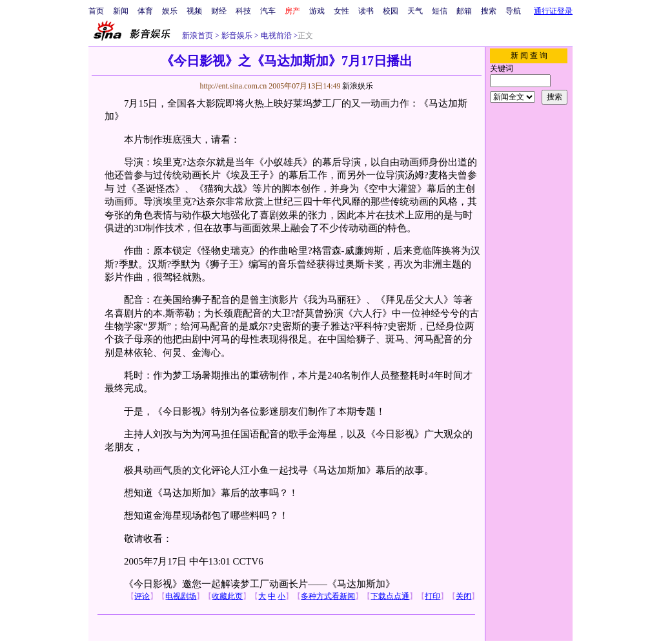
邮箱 (464, 11)
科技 (243, 11)
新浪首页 (198, 36)
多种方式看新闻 (328, 596)
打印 (432, 596)
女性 (341, 11)
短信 (440, 11)
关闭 (463, 596)
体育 (145, 11)
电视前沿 (275, 36)
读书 (366, 11)
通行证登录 (553, 11)
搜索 (489, 11)
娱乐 (170, 11)
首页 (96, 11)
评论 (142, 596)
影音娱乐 (237, 36)
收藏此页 (227, 596)
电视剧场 (181, 596)
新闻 (121, 11)
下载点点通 (390, 596)
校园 (391, 11)
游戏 (317, 11)
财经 (219, 11)
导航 (513, 11)
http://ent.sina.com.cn (234, 86)
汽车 (268, 11)
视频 (194, 11)
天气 (415, 11)
